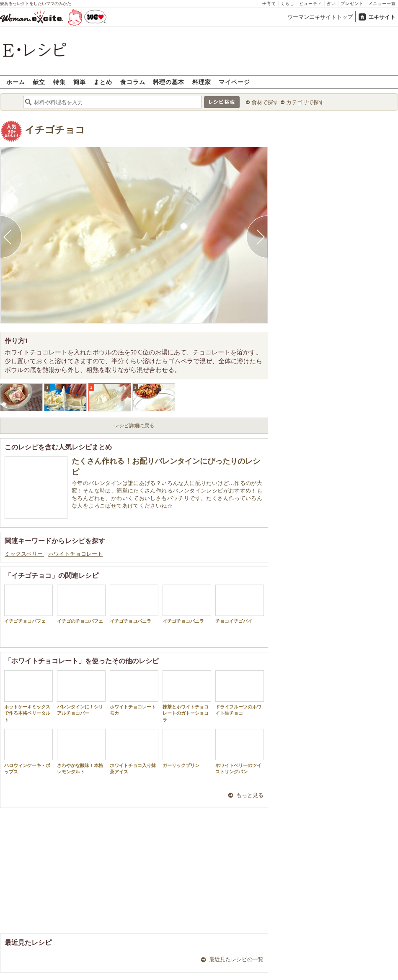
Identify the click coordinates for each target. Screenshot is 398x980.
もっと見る (250, 795)
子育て (269, 4)
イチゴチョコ (55, 130)
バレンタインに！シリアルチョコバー (81, 693)
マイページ (234, 82)
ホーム (16, 82)
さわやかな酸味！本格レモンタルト (81, 752)
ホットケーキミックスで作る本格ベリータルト (28, 696)
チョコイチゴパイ (240, 604)
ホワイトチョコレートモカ (134, 693)
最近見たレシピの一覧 (236, 959)
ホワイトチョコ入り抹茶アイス (134, 752)
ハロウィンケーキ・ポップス (28, 752)
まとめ (103, 82)
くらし (288, 4)
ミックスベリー (24, 554)
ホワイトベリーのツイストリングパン (240, 752)
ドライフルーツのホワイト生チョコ (240, 693)
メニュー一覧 (382, 4)
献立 (39, 82)
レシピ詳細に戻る (134, 426)
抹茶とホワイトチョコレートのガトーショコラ (187, 696)
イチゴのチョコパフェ (81, 604)
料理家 (202, 82)
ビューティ (311, 4)
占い (331, 4)
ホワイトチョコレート (75, 554)
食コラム (133, 82)
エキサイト (382, 17)
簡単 (80, 82)
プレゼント (352, 4)
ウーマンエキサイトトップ (320, 17)
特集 (59, 82)
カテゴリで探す (305, 102)
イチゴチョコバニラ (134, 604)
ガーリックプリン (187, 748)
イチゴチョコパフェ (28, 604)
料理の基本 (169, 82)
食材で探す (265, 102)
